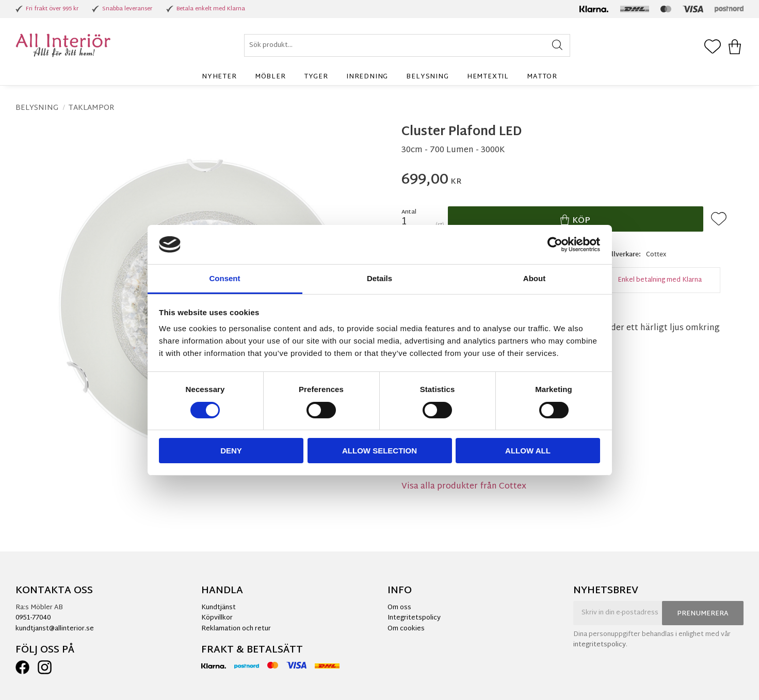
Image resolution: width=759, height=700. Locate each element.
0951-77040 (33, 618)
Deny (231, 451)
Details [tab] (379, 278)
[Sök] (558, 45)
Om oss (399, 608)
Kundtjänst (219, 608)
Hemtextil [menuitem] (488, 77)
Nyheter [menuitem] (219, 77)
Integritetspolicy (414, 618)
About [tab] (534, 278)
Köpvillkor (217, 618)
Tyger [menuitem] (316, 77)
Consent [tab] (225, 278)
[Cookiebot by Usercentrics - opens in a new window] (555, 245)
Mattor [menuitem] (542, 77)
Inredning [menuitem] (367, 77)
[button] (713, 47)
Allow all (528, 451)
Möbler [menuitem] (270, 77)
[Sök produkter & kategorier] (407, 45)
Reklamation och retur (236, 629)
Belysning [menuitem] (427, 77)
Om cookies (406, 629)
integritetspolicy (600, 645)
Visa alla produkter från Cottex (464, 487)
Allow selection (379, 451)
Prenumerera (703, 614)
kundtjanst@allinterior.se (55, 629)
